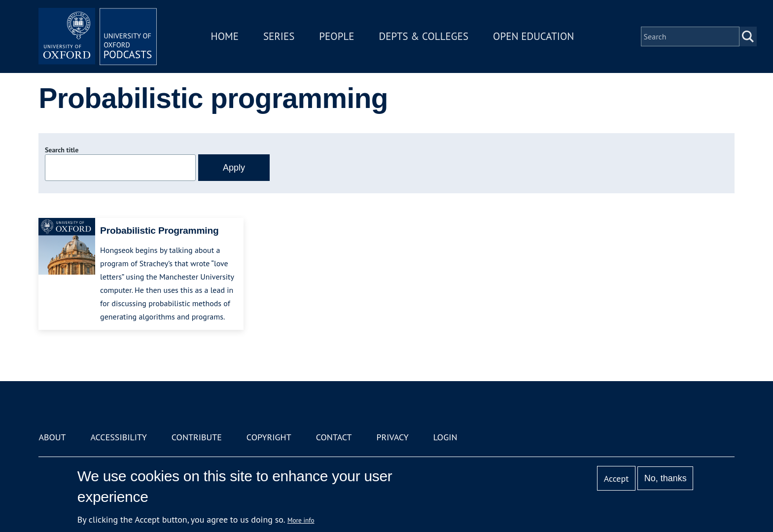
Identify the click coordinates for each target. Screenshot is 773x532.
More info (301, 520)
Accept (616, 479)
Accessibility (118, 437)
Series (279, 36)
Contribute (197, 437)
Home (225, 36)
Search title (62, 150)
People (336, 36)
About (52, 437)
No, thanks (666, 478)
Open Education (533, 36)
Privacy (393, 437)
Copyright (269, 437)
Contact (334, 437)
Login (445, 437)
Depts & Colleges (424, 36)
